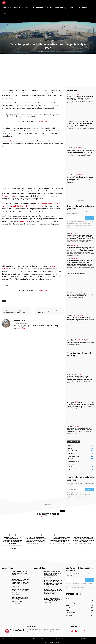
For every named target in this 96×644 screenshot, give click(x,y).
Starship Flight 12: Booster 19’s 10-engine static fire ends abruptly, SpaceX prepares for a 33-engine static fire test (80, 249)
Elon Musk (6, 103)
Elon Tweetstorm (11, 301)
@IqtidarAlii (22, 329)
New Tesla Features (21, 301)
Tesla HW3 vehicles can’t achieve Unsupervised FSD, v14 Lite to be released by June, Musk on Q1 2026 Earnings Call (81, 151)
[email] (76, 218)
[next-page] (71, 348)
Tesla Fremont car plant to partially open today (47, 312)
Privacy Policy (29, 639)
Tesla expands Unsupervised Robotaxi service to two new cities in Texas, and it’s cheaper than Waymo (84, 539)
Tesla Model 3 (10, 141)
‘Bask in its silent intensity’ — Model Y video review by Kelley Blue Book (16, 312)
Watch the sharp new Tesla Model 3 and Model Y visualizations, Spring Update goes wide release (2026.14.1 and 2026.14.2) (12, 540)
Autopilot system (24, 221)
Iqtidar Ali (43, 51)
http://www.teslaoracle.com (21, 323)
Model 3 (69, 120)
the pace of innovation (10, 196)
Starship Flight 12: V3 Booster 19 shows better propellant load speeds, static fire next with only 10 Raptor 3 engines (80, 262)
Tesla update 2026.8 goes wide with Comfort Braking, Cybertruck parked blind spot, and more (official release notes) (21, 582)
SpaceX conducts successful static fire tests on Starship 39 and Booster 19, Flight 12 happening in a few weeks (81, 237)
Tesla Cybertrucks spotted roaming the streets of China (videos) (20, 573)
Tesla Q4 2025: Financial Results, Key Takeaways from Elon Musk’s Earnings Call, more (80, 430)
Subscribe (90, 218)
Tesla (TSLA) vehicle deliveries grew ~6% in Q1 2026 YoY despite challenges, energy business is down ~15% (81, 405)
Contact (36, 639)
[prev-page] (68, 348)
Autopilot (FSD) (45, 40)
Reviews (69, 292)
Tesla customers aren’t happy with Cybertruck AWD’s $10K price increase (20, 591)
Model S (69, 95)
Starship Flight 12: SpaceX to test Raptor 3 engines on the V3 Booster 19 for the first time (53, 600)
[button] (92, 18)
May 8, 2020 (43, 122)
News (68, 233)
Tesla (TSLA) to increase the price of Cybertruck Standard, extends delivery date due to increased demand (20, 599)
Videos (53, 40)
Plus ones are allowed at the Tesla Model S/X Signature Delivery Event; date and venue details (80, 98)
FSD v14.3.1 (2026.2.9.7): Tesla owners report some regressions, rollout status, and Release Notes (80, 178)
